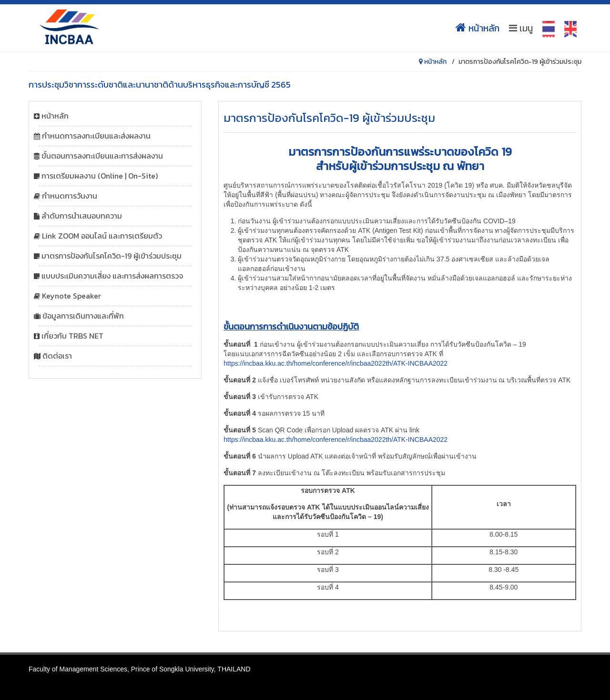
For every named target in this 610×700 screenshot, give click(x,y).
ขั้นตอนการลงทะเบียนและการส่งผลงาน (102, 156)
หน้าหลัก (478, 28)
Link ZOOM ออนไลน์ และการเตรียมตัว (102, 236)
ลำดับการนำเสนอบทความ (82, 216)
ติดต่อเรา (57, 356)
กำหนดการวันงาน (70, 196)
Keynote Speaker (71, 296)
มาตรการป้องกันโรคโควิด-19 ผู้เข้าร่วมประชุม (112, 256)
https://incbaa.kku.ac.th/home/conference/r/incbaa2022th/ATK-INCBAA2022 (335, 363)
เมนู (521, 28)
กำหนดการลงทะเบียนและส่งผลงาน (96, 136)
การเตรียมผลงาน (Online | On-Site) (100, 176)
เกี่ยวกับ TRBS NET (72, 336)
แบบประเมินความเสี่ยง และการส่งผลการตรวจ (112, 276)
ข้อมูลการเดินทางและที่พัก (83, 316)
